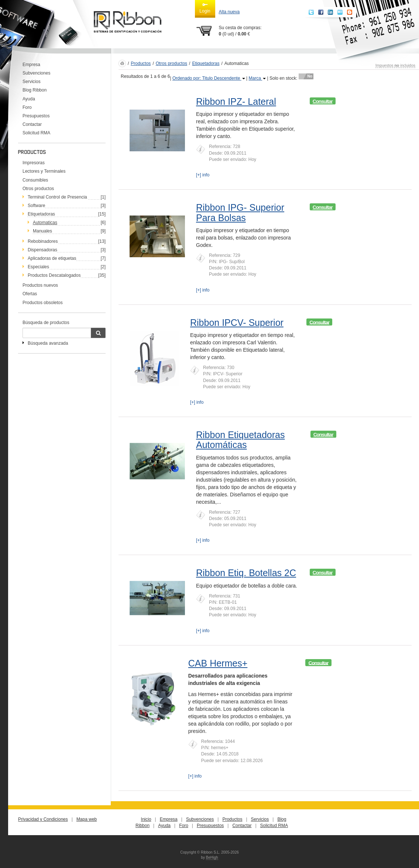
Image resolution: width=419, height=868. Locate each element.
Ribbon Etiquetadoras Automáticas (240, 440)
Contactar (32, 124)
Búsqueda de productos (46, 323)
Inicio (146, 819)
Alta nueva (229, 12)
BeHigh (212, 857)
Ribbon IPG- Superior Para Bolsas (240, 213)
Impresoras (34, 163)
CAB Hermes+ (218, 663)
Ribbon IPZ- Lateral (236, 101)
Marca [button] (257, 78)
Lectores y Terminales (44, 171)
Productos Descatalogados (54, 275)
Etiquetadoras (41, 214)
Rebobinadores (43, 241)
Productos (141, 63)
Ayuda (29, 99)
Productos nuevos (40, 285)
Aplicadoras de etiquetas (52, 258)
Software (36, 206)
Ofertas (30, 294)
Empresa (31, 65)
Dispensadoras (42, 250)
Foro (27, 107)
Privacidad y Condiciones (43, 819)
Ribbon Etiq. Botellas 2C (246, 573)
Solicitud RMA (36, 133)
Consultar (323, 101)
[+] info (203, 175)
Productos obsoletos (43, 303)
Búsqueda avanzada (48, 343)
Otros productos (38, 189)
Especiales (38, 267)
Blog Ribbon (35, 90)
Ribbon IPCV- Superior (237, 323)
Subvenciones (36, 73)
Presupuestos (36, 116)
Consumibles (35, 180)
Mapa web (87, 819)
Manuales (42, 231)
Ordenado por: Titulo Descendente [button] (209, 78)
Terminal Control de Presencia (57, 197)
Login (205, 8)
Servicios (32, 82)
